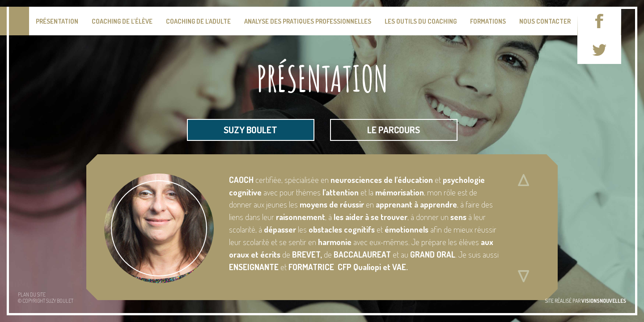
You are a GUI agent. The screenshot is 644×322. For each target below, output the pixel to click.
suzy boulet (250, 130)
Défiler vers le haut (523, 180)
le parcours (394, 130)
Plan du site (32, 294)
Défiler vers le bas (523, 276)
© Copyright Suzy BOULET (46, 301)
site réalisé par (586, 301)
